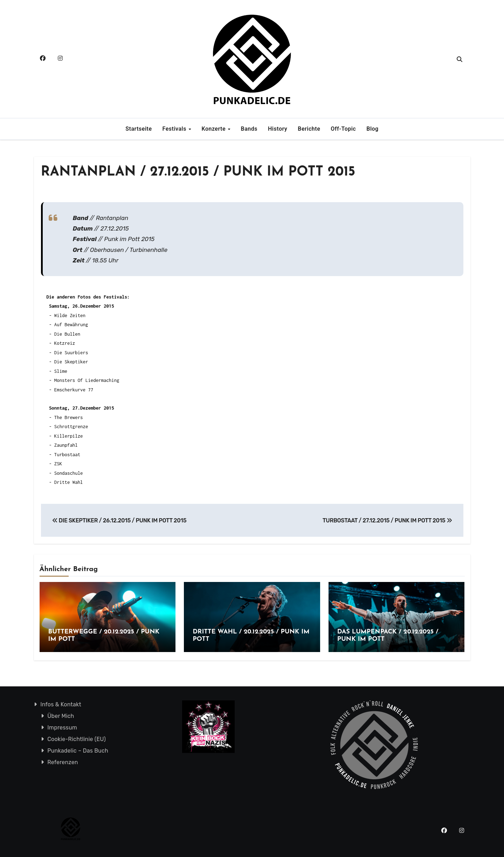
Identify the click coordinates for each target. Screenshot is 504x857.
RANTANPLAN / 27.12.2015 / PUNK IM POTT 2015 (198, 172)
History (278, 129)
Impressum (62, 728)
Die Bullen (67, 334)
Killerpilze (69, 436)
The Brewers (69, 417)
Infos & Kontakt (61, 704)
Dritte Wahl (69, 482)
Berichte (309, 129)
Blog (372, 129)
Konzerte (214, 129)
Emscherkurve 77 (74, 390)
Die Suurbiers (71, 352)
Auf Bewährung (71, 324)
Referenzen (63, 762)
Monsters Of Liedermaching (87, 380)
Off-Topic (343, 129)
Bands (249, 129)
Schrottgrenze (71, 426)
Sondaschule (69, 473)
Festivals (175, 129)
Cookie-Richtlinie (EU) (77, 739)
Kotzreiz (65, 343)
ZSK (58, 464)
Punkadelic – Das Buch (78, 751)
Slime (61, 371)
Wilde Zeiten (70, 315)
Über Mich (61, 716)
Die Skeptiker (71, 362)
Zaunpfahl (66, 445)
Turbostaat (67, 454)
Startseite (139, 129)
